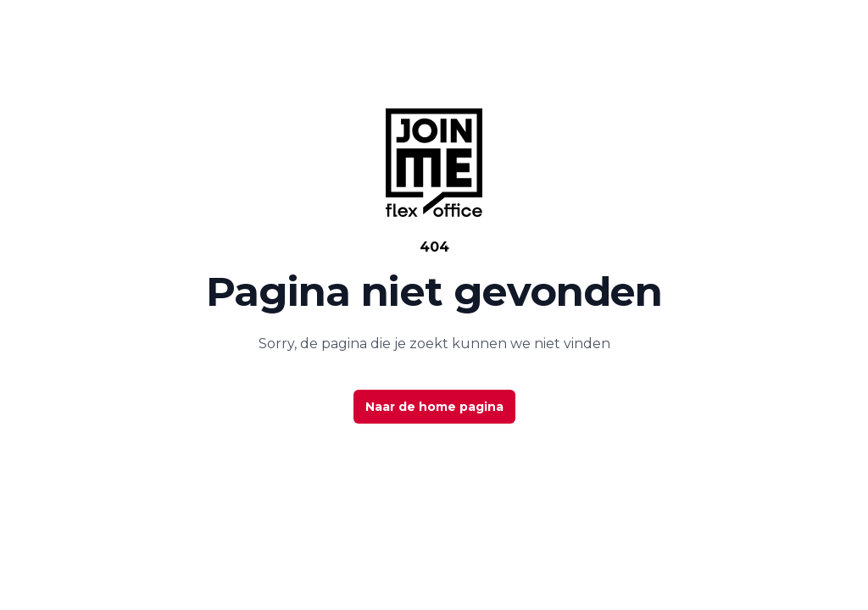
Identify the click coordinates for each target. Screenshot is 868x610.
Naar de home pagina (434, 407)
